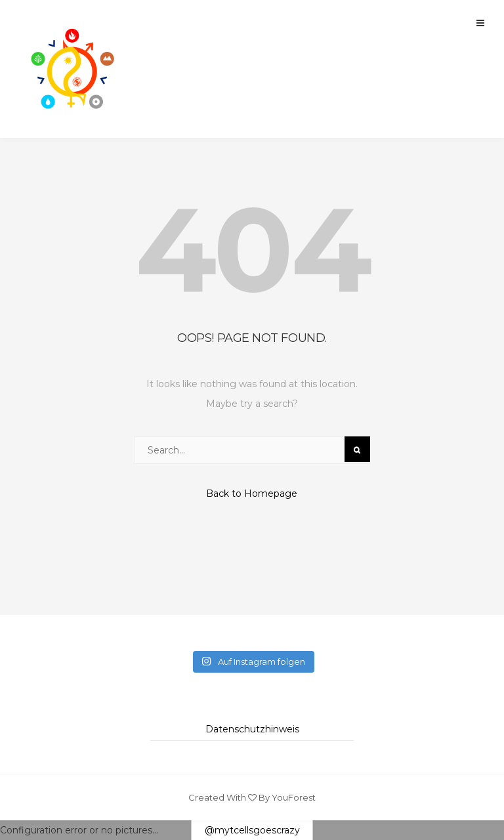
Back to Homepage (252, 493)
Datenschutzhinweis (252, 729)
